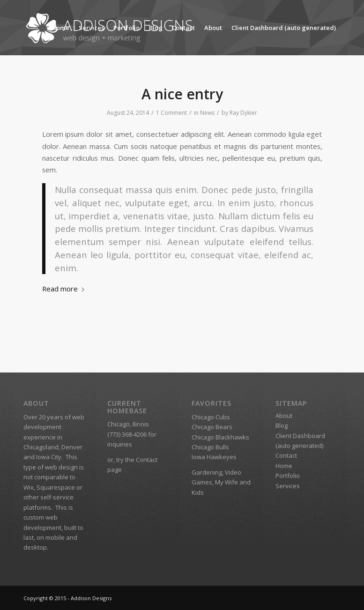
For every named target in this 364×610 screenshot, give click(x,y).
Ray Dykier (243, 113)
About (213, 28)
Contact (183, 28)
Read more (64, 289)
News (207, 113)
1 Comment (171, 113)
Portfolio (126, 28)
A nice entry (182, 94)
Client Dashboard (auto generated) (284, 28)
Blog (156, 28)
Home (60, 28)
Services (91, 28)
